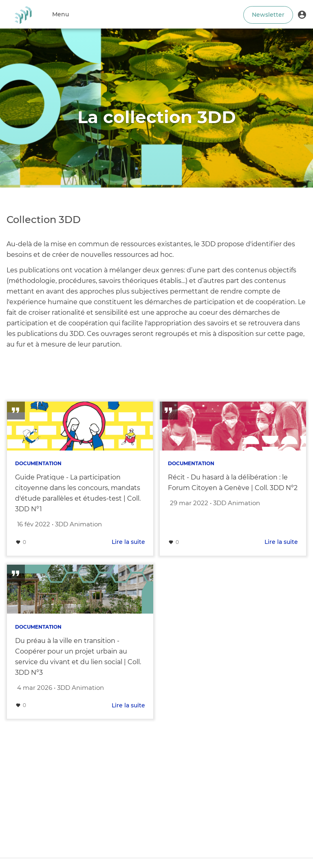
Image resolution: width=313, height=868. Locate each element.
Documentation (38, 463)
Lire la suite (128, 542)
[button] (302, 14)
